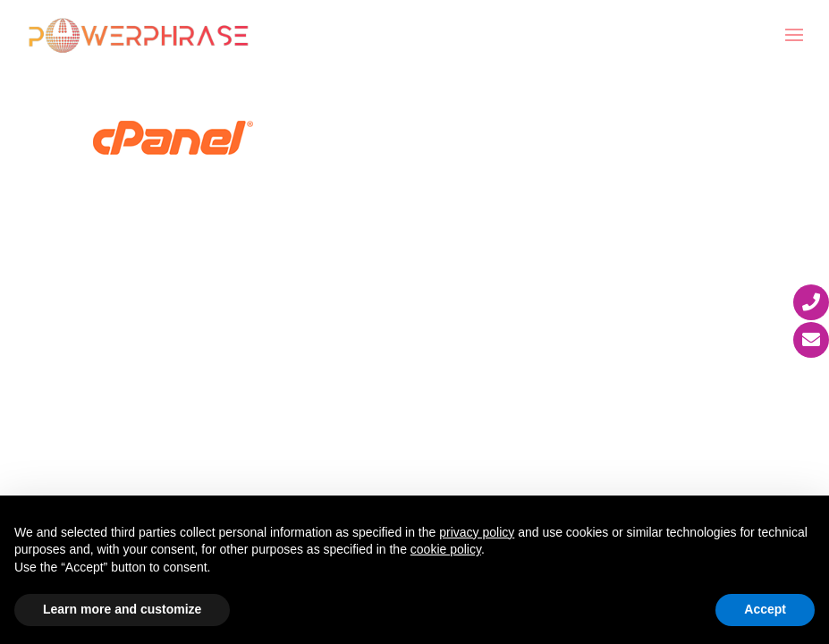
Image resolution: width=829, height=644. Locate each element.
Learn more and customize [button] (122, 609)
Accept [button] (765, 609)
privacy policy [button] (477, 532)
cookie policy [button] (446, 549)
